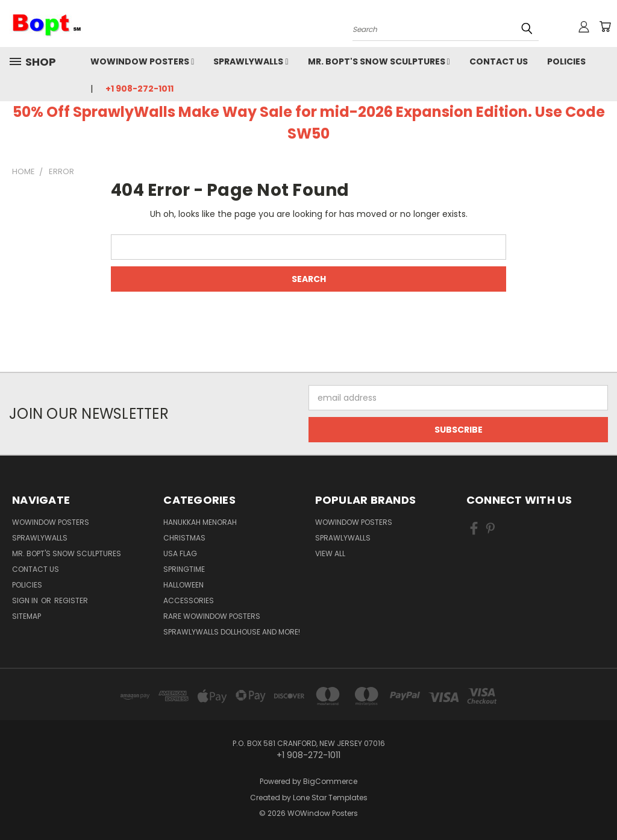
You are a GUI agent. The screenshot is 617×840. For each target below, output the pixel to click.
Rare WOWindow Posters (212, 616)
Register (71, 600)
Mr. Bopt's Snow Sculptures (379, 61)
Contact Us (499, 61)
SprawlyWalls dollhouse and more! (232, 632)
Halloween (183, 585)
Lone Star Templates (330, 798)
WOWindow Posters (142, 61)
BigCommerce (330, 781)
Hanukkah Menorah (200, 522)
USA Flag (180, 553)
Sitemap (27, 616)
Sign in (26, 600)
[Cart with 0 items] (605, 27)
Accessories (189, 600)
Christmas (184, 538)
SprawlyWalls (251, 61)
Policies (566, 61)
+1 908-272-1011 (139, 89)
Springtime (184, 569)
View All (330, 553)
